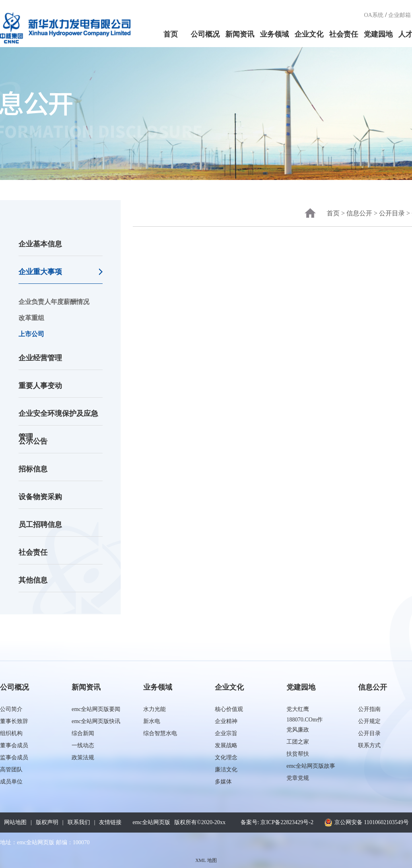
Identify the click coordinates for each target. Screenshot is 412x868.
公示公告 (33, 441)
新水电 (152, 721)
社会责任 (344, 34)
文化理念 (226, 757)
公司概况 (205, 34)
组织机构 (11, 733)
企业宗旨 (226, 733)
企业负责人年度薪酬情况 (54, 302)
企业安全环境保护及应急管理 (58, 417)
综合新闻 (83, 733)
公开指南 (369, 709)
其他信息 (33, 580)
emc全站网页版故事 (311, 766)
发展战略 (226, 745)
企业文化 (309, 34)
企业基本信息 (40, 244)
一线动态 (83, 745)
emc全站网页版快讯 (96, 721)
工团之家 (298, 742)
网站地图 (15, 822)
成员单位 (11, 782)
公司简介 (11, 709)
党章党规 (298, 778)
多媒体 (223, 782)
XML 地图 (206, 860)
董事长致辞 (14, 721)
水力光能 (154, 709)
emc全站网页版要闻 (96, 709)
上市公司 (31, 334)
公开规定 (369, 721)
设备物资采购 (40, 497)
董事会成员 (14, 745)
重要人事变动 (40, 386)
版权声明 (47, 822)
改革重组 (31, 318)
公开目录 (392, 213)
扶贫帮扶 (298, 754)
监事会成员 (14, 757)
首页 (171, 34)
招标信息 (33, 469)
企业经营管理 (40, 358)
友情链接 (110, 822)
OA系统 (374, 15)
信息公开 (359, 213)
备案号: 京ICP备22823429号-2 (277, 822)
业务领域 (274, 34)
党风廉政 (298, 730)
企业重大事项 (40, 272)
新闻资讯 (240, 34)
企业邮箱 (400, 15)
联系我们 (79, 822)
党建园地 (378, 34)
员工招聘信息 (40, 525)
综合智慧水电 (160, 733)
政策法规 (83, 757)
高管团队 (11, 770)
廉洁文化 (226, 770)
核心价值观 (229, 709)
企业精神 (226, 721)
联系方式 (369, 745)
